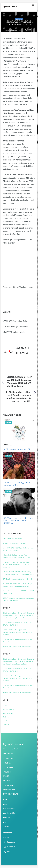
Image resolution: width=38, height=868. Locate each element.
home (5, 706)
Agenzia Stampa (11, 30)
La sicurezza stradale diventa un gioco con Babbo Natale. (17, 641)
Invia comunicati (8, 709)
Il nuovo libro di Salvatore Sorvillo (14, 543)
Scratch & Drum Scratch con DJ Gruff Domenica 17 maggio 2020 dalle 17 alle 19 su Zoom (19, 381)
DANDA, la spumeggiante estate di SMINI (17, 484)
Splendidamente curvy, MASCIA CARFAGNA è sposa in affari (19, 592)
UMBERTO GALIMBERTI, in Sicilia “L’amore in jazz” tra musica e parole (19, 549)
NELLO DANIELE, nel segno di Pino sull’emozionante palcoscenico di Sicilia (16, 556)
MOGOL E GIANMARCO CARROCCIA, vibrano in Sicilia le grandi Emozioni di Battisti (18, 573)
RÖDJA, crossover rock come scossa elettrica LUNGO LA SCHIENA (18, 521)
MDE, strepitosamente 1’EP (17, 449)
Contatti (6, 724)
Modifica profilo (8, 713)
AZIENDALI (7, 781)
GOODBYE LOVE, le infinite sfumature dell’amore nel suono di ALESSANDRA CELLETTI (16, 565)
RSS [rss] (7, 852)
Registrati (6, 717)
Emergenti (10, 768)
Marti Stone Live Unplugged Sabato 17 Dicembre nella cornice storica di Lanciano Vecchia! (17, 632)
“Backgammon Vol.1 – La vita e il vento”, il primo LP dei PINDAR (19, 23)
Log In (5, 721)
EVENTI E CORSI (9, 790)
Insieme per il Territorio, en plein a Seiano (17, 646)
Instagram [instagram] (9, 847)
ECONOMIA (9, 785)
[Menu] (33, 5)
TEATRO (7, 772)
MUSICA (19, 19)
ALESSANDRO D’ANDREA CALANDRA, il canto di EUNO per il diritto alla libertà (17, 585)
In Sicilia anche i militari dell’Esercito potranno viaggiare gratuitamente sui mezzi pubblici (18, 397)
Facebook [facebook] (9, 842)
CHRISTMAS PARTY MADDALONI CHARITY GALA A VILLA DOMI (19, 624)
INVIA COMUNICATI (10, 794)
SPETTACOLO (8, 758)
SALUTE (6, 776)
